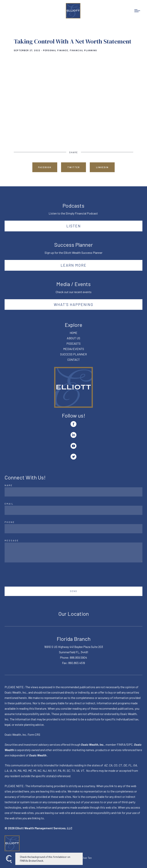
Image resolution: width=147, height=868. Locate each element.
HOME (73, 333)
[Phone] (73, 529)
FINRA (121, 744)
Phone (10, 522)
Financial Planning (83, 50)
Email (9, 504)
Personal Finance (56, 50)
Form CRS (34, 734)
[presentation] (34, 575)
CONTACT (74, 360)
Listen (74, 226)
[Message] (73, 552)
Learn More (74, 265)
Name (9, 485)
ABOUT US (73, 338)
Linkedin (102, 167)
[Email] (73, 510)
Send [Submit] (74, 591)
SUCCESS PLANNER (73, 354)
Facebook (45, 167)
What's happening (74, 304)
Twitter (74, 167)
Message (12, 540)
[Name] (73, 492)
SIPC (130, 744)
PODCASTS (73, 343)
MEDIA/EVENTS (74, 349)
